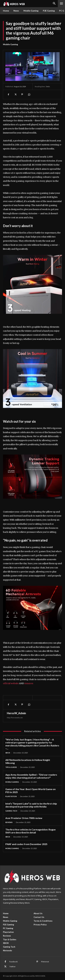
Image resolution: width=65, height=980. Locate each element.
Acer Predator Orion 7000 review (24, 818)
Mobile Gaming (10, 44)
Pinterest (45, 962)
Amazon (29, 683)
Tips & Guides (11, 767)
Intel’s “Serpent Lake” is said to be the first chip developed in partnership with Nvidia (31, 805)
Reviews (9, 822)
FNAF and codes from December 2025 (26, 844)
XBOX (8, 753)
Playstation (11, 796)
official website (11, 683)
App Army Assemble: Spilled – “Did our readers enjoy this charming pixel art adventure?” (31, 776)
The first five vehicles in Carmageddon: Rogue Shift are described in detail (30, 831)
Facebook (13, 962)
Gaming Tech (11, 811)
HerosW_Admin (16, 713)
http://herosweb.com (15, 718)
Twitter (12, 967)
